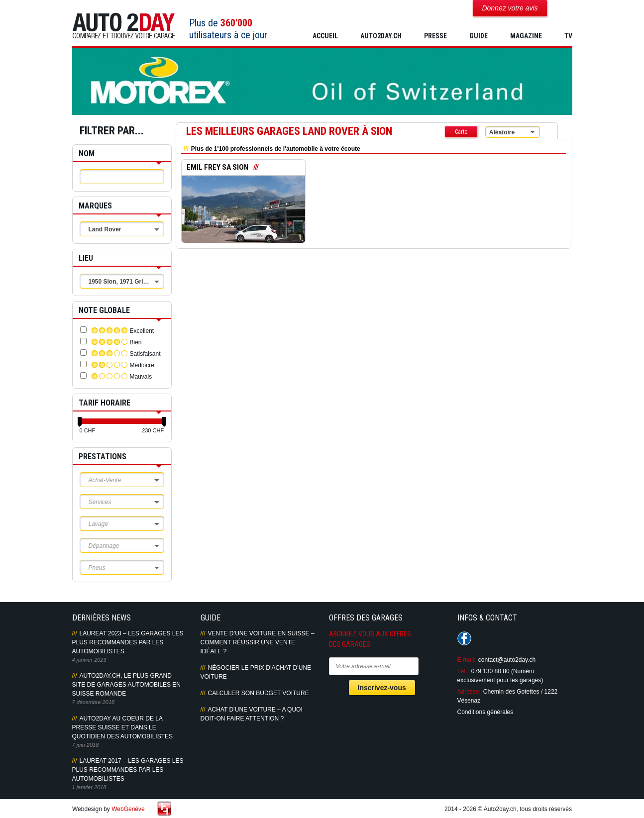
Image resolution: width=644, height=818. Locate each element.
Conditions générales (485, 712)
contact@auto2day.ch (507, 660)
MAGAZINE (526, 36)
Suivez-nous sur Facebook (464, 638)
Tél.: (463, 671)
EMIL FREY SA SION (217, 168)
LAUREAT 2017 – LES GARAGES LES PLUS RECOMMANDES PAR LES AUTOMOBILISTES (128, 770)
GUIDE (479, 36)
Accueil (325, 36)
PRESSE (435, 36)
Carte (461, 132)
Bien (136, 342)
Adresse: (469, 692)
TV (568, 36)
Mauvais (141, 377)
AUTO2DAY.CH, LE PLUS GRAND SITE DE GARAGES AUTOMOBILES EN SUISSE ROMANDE (127, 685)
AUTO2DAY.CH (381, 36)
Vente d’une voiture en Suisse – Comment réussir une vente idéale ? (258, 642)
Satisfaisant (145, 354)
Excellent (142, 331)
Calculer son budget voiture (259, 693)
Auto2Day (124, 26)
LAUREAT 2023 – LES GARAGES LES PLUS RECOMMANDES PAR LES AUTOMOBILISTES (128, 642)
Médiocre (142, 365)
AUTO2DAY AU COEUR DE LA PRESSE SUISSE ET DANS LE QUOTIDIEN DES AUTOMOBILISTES (122, 727)
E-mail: (467, 660)
